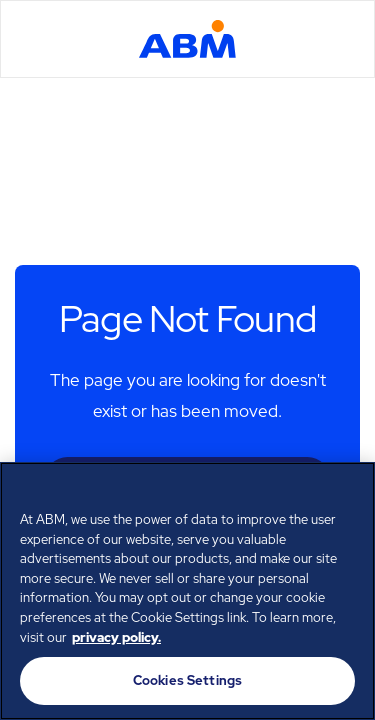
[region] (187, 591)
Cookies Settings (187, 680)
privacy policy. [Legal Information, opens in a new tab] (116, 637)
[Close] (351, 490)
